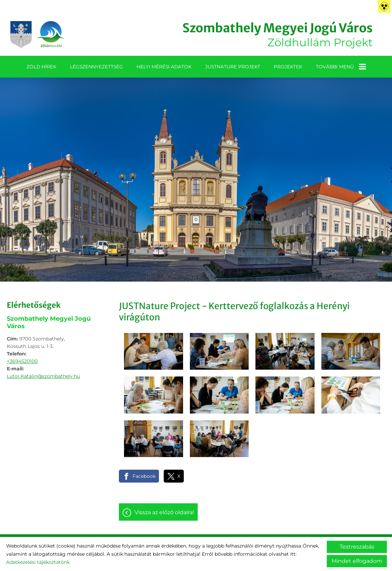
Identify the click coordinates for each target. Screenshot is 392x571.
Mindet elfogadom (357, 561)
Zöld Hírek (41, 67)
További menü (341, 67)
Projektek (288, 67)
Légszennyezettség (96, 67)
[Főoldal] (37, 35)
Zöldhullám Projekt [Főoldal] (278, 35)
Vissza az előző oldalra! (164, 512)
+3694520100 (22, 361)
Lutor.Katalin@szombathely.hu (43, 376)
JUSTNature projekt (233, 67)
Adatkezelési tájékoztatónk (38, 562)
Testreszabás (357, 547)
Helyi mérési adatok (164, 67)
